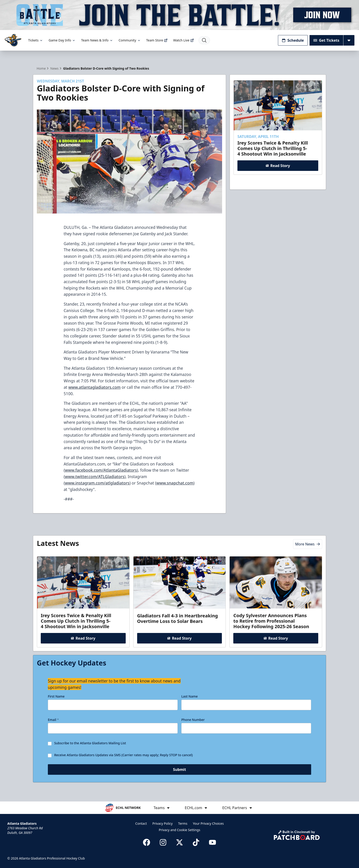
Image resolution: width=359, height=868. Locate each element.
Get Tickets (326, 40)
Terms (183, 823)
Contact (141, 823)
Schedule (293, 40)
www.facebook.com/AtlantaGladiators (101, 470)
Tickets (36, 40)
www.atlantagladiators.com (94, 387)
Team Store (157, 40)
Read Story (278, 165)
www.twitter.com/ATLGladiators (95, 476)
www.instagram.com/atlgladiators (97, 483)
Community (130, 40)
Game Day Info (62, 40)
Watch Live (184, 40)
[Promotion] (179, 15)
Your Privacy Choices (208, 823)
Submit (180, 770)
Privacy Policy (163, 823)
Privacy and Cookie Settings (180, 830)
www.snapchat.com (175, 483)
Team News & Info (97, 40)
